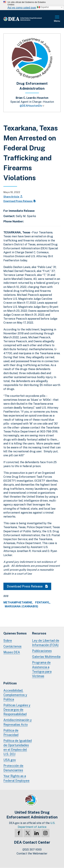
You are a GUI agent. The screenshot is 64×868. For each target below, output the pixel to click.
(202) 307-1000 (32, 850)
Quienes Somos (15, 633)
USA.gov (10, 760)
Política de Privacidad (11, 733)
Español (43, 7)
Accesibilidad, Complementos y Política (15, 695)
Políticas (10, 683)
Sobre (8, 641)
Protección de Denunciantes (13, 768)
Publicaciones (42, 651)
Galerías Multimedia (46, 657)
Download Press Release (19, 201)
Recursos (39, 633)
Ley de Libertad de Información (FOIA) (46, 643)
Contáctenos (12, 646)
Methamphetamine (18, 603)
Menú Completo (57, 19)
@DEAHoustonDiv (32, 106)
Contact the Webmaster (32, 854)
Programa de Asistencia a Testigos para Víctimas (42, 669)
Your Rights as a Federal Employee (16, 778)
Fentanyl (42, 603)
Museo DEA (12, 652)
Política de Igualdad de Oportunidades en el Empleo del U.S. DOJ (18, 747)
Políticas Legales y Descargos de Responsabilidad (17, 710)
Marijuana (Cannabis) (22, 607)
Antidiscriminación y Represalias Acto (18, 722)
